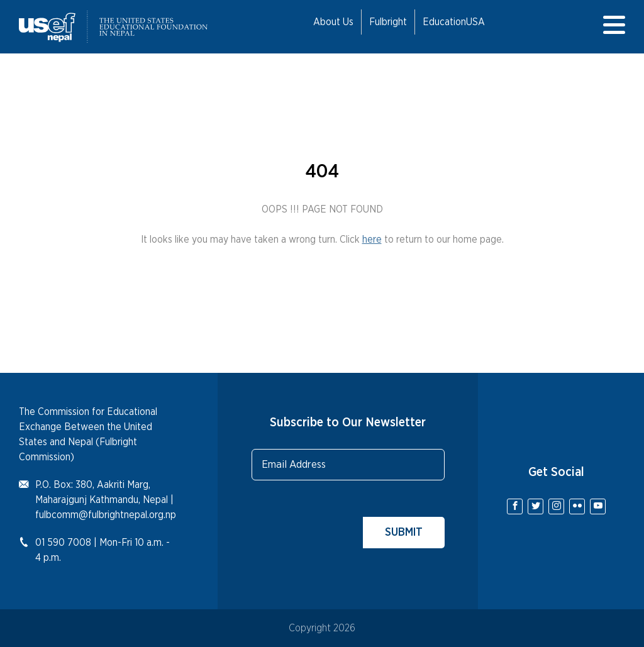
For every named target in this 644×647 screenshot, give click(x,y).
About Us (333, 22)
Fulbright (388, 22)
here (372, 240)
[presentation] (347, 524)
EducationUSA (454, 22)
